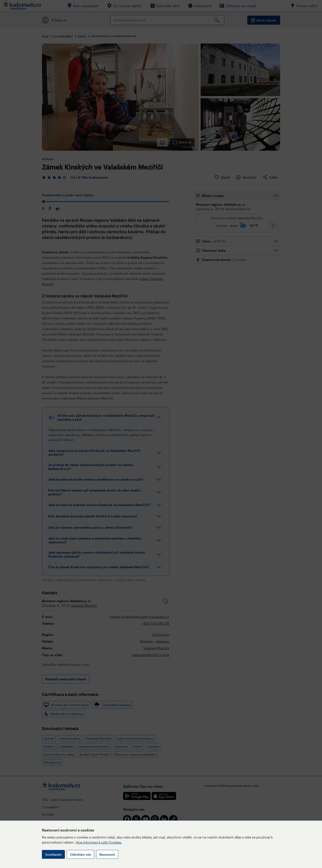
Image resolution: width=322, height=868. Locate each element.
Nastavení (107, 854)
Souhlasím (53, 854)
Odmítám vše (80, 854)
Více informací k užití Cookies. (99, 842)
